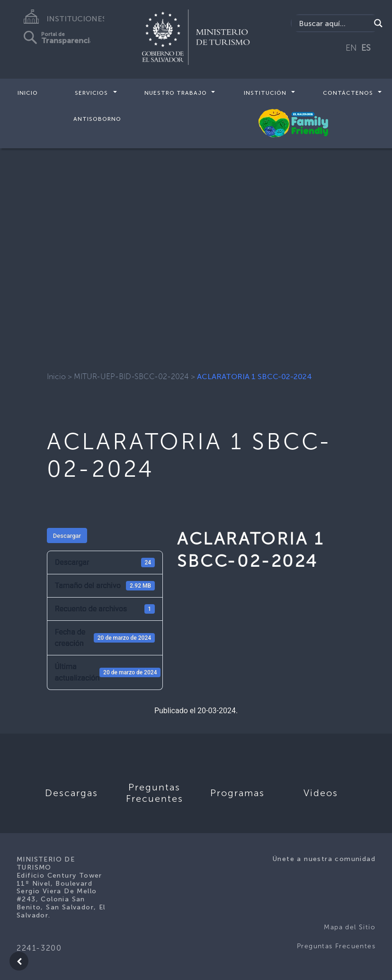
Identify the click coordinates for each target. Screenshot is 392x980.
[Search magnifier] (378, 23)
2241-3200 (39, 948)
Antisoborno (97, 118)
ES (366, 48)
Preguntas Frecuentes (336, 946)
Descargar (67, 536)
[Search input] (333, 23)
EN (351, 48)
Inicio (28, 93)
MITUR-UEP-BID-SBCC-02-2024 (131, 377)
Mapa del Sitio (350, 927)
